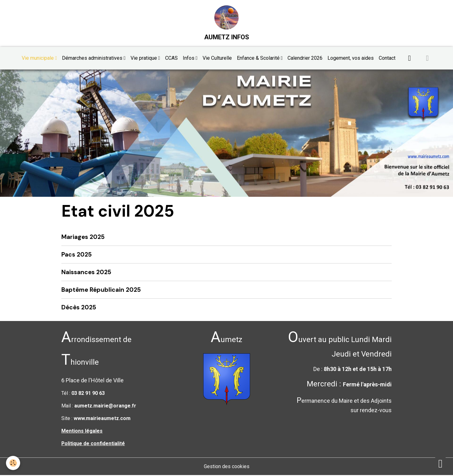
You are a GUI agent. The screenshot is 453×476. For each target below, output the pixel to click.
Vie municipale (38, 58)
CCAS (171, 58)
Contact (387, 58)
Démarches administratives (93, 58)
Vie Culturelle (217, 58)
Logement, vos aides (351, 58)
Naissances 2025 (86, 273)
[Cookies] (13, 463)
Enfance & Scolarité (259, 58)
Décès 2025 (79, 308)
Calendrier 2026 (305, 58)
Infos (189, 58)
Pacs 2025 (77, 255)
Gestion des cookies (227, 467)
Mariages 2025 (83, 237)
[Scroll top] (440, 463)
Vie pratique (144, 58)
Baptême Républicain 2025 (101, 290)
